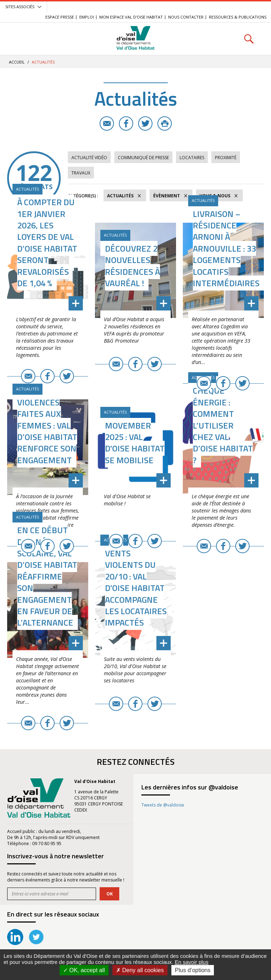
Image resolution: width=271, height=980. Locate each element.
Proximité (226, 158)
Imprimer (165, 123)
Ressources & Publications (238, 17)
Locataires (192, 158)
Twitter (145, 123)
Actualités (120, 196)
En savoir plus (191, 962)
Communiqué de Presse (143, 158)
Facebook (126, 123)
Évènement (167, 196)
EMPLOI (87, 17)
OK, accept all (84, 970)
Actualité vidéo (89, 158)
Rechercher (249, 39)
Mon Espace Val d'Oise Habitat (131, 17)
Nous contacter (186, 17)
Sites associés (20, 7)
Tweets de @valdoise (163, 805)
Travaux (81, 173)
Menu (22, 39)
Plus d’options (193, 970)
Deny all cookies (140, 970)
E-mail (107, 123)
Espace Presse (60, 17)
